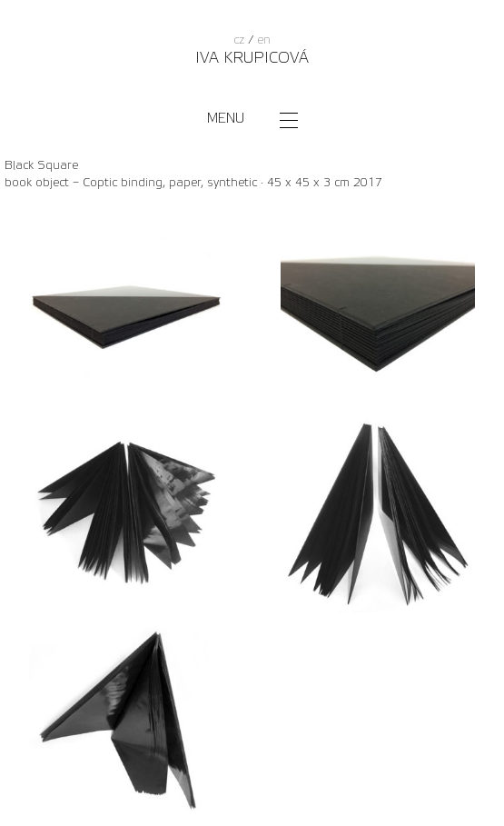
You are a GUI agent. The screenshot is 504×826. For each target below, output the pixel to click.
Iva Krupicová (252, 58)
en (264, 40)
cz (239, 40)
